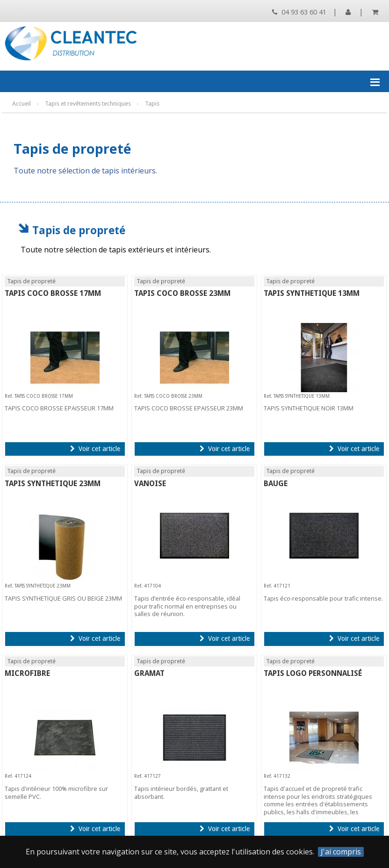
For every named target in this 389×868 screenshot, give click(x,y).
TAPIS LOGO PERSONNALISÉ (313, 673)
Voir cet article (95, 449)
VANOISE (150, 484)
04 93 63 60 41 (299, 12)
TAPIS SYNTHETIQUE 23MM (53, 484)
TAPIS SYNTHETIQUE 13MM (312, 293)
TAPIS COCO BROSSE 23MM (182, 293)
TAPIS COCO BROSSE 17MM (53, 293)
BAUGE (276, 484)
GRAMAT (149, 673)
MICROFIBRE (27, 673)
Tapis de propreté (79, 230)
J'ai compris (341, 852)
